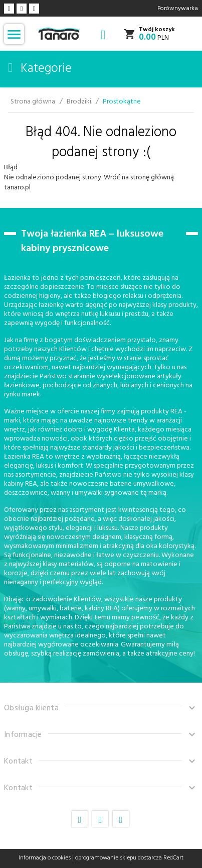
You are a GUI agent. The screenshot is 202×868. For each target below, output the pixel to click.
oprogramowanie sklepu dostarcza (119, 858)
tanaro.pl (17, 188)
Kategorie (40, 69)
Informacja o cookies (45, 858)
